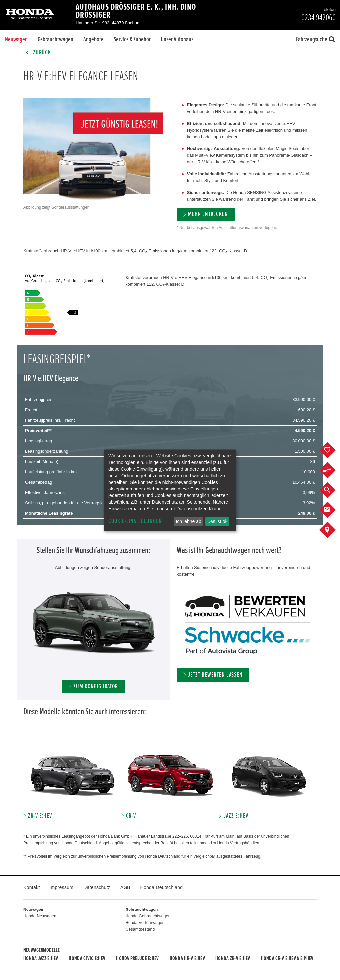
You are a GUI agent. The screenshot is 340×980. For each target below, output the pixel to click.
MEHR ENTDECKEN (208, 214)
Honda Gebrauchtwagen (148, 916)
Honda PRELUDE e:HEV (137, 958)
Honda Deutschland (162, 887)
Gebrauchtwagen (55, 39)
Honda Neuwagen (40, 916)
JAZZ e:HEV (236, 816)
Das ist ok (217, 521)
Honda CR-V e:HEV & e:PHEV (287, 958)
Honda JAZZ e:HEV (41, 958)
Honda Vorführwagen (145, 923)
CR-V (131, 816)
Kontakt (31, 887)
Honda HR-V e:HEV (187, 958)
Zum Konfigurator (96, 687)
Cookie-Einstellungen (135, 521)
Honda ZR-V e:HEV (233, 958)
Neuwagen (16, 39)
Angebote (93, 39)
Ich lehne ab (188, 521)
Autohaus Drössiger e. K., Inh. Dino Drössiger (136, 11)
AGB (125, 887)
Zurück (37, 52)
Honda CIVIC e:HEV (87, 958)
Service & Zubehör (132, 39)
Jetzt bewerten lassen (215, 675)
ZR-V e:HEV (40, 816)
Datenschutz (97, 887)
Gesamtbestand (140, 929)
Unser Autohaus (177, 39)
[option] (72, 779)
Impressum (61, 887)
